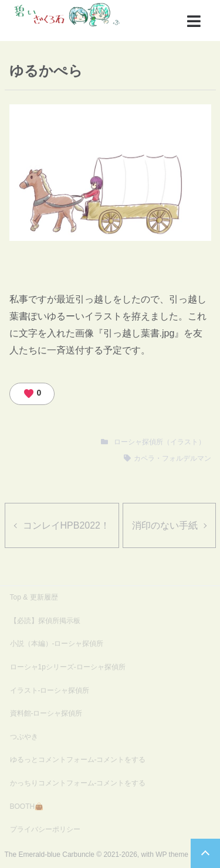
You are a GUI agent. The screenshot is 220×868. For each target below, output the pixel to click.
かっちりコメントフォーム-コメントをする (78, 783)
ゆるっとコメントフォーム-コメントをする (78, 760)
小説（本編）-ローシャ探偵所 (57, 644)
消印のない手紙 (165, 525)
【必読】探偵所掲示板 (45, 621)
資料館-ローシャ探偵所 (46, 713)
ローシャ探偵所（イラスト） (160, 442)
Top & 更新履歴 (34, 597)
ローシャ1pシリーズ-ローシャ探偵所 (68, 667)
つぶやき (24, 737)
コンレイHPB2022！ (67, 525)
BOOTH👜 (27, 806)
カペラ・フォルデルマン (172, 458)
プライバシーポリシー (45, 829)
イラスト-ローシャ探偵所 (50, 690)
